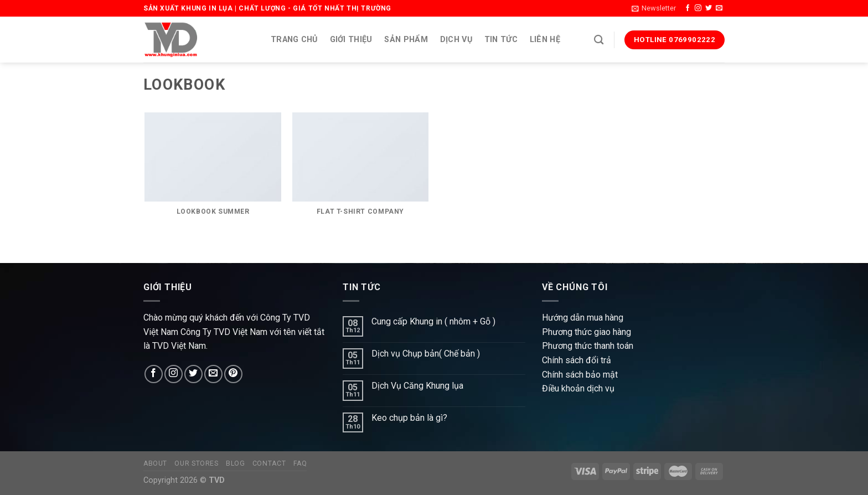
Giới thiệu (351, 40)
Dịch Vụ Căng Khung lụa (417, 386)
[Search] (599, 40)
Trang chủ (294, 40)
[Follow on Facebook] (688, 8)
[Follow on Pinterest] (233, 374)
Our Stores (196, 463)
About (155, 463)
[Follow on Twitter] (709, 8)
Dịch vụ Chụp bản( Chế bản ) (426, 354)
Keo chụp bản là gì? (409, 418)
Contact (269, 463)
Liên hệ (545, 40)
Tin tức (501, 40)
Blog (235, 463)
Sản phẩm (406, 40)
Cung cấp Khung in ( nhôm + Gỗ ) (433, 321)
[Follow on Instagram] (698, 8)
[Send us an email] (719, 8)
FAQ (300, 463)
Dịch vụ (456, 40)
